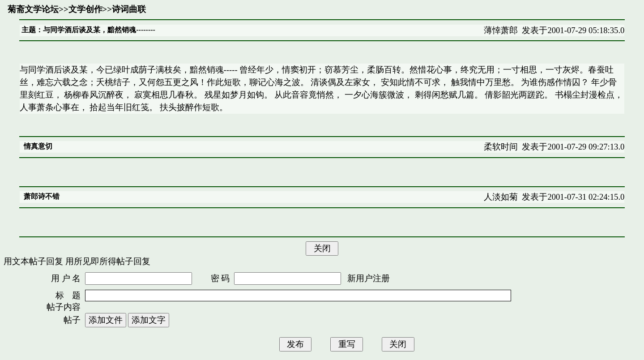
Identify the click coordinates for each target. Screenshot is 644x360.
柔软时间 (501, 147)
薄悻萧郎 (501, 30)
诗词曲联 (129, 9)
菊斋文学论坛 (33, 9)
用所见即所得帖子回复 (108, 261)
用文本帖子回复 (33, 261)
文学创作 (85, 9)
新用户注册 (369, 278)
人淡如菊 (501, 197)
